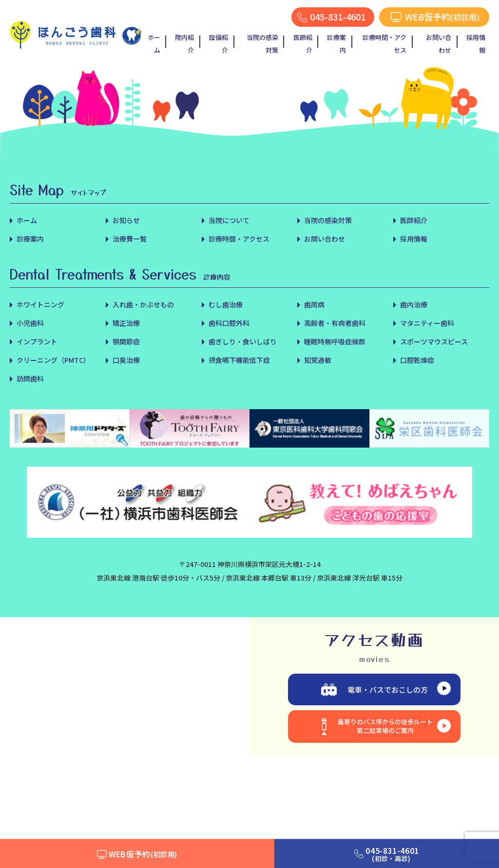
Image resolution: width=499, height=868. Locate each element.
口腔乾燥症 (417, 360)
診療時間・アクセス (384, 44)
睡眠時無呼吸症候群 (335, 341)
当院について (229, 220)
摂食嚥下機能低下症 (239, 360)
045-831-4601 (392, 854)
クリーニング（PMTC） (53, 360)
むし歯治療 (226, 304)
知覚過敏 (318, 360)
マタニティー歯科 (427, 323)
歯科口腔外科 (229, 323)
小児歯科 (30, 323)
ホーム (154, 44)
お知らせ (126, 220)
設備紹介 (219, 44)
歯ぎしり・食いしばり (243, 341)
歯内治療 (414, 304)
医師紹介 (303, 44)
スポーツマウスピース (434, 341)
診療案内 (336, 44)
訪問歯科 (30, 378)
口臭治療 (126, 360)
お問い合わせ (439, 44)
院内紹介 (184, 44)
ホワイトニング (40, 304)
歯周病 (314, 304)
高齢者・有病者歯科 (335, 323)
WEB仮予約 (143, 854)
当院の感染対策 (262, 44)
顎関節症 (126, 341)
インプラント (37, 341)
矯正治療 (126, 323)
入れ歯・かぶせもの (143, 304)
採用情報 (476, 44)
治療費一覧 (130, 239)
